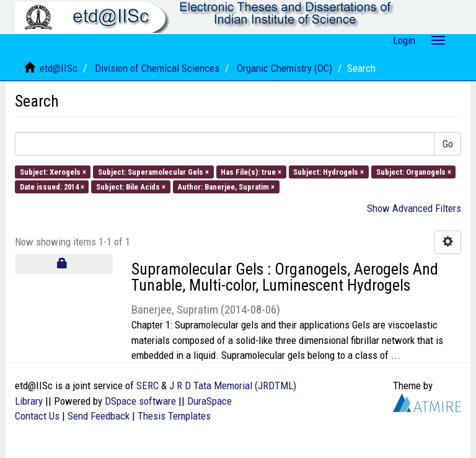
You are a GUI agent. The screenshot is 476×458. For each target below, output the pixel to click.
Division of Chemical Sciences (157, 68)
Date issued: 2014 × (52, 186)
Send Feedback (99, 416)
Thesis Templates (174, 416)
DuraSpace (209, 401)
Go (448, 144)
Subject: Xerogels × (53, 171)
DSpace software (140, 401)
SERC (148, 385)
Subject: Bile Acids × (131, 186)
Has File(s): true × (251, 171)
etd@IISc (59, 68)
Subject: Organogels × (414, 171)
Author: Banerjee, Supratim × (226, 186)
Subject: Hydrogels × (328, 171)
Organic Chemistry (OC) (284, 68)
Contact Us (37, 416)
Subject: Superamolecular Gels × (153, 171)
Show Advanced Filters (414, 208)
